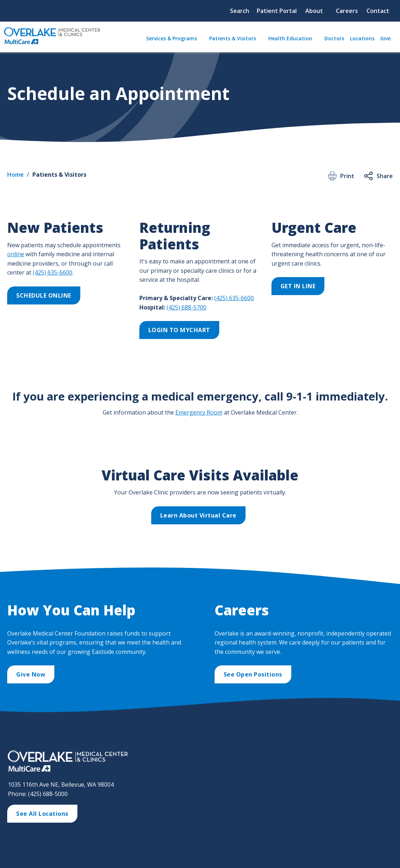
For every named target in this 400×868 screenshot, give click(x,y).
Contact (378, 11)
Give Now (31, 674)
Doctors (334, 38)
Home (15, 175)
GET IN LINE (298, 286)
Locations (362, 38)
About (314, 11)
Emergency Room (199, 412)
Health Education (290, 38)
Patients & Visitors (233, 38)
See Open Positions (253, 674)
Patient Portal (277, 11)
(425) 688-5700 (186, 307)
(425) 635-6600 (53, 272)
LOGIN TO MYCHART (179, 330)
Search (240, 11)
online (16, 254)
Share (378, 176)
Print (340, 176)
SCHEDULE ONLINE (44, 295)
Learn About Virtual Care (198, 515)
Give (385, 38)
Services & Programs (172, 38)
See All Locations (42, 814)
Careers (347, 11)
